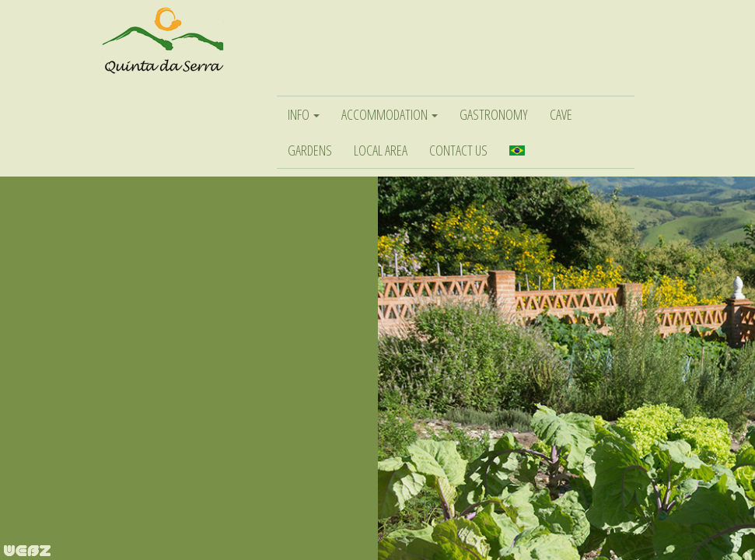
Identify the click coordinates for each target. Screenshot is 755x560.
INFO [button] (304, 114)
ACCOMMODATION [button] (390, 114)
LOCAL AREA (381, 150)
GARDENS (310, 150)
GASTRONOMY (494, 114)
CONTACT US (458, 150)
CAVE (561, 114)
